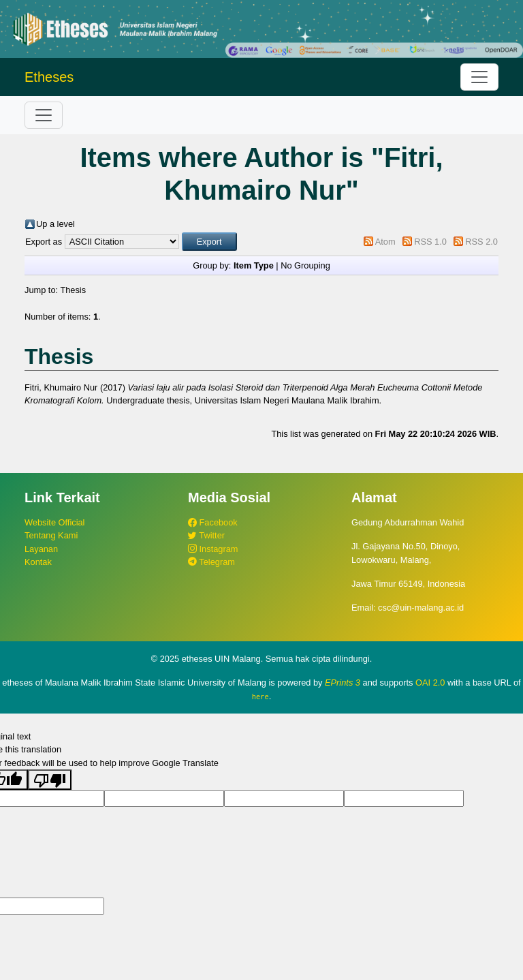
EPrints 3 (343, 683)
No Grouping (305, 265)
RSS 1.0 (430, 242)
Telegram (211, 562)
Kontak (38, 562)
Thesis (73, 290)
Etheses (49, 77)
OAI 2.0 (430, 683)
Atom (385, 242)
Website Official (54, 522)
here (260, 696)
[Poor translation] (50, 779)
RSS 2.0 (481, 242)
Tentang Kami (51, 535)
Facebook (213, 522)
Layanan (41, 549)
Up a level (56, 224)
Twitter (206, 535)
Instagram (213, 549)
